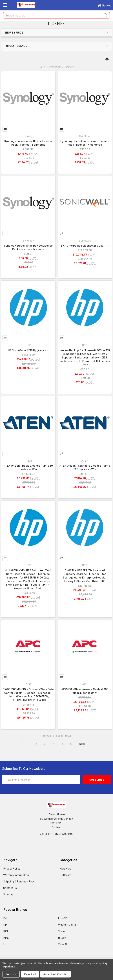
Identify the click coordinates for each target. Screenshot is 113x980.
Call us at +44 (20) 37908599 (57, 834)
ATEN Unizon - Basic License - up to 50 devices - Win (28, 467)
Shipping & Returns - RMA (19, 881)
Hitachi (62, 937)
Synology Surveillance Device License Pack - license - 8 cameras (28, 143)
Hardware (66, 868)
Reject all (30, 974)
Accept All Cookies (56, 974)
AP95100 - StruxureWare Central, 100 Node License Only (85, 691)
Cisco (61, 931)
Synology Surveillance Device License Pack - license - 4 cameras (85, 143)
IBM (5, 931)
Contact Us (10, 888)
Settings (11, 974)
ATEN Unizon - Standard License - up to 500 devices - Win (85, 467)
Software (66, 875)
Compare (5, 129)
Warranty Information (16, 875)
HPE (6, 937)
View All (63, 944)
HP (5, 924)
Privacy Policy (12, 868)
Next (84, 744)
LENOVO (63, 918)
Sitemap (8, 894)
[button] (107, 59)
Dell (5, 918)
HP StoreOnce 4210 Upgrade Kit (28, 350)
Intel (6, 944)
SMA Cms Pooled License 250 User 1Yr (85, 245)
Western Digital (67, 924)
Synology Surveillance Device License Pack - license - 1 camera (28, 247)
